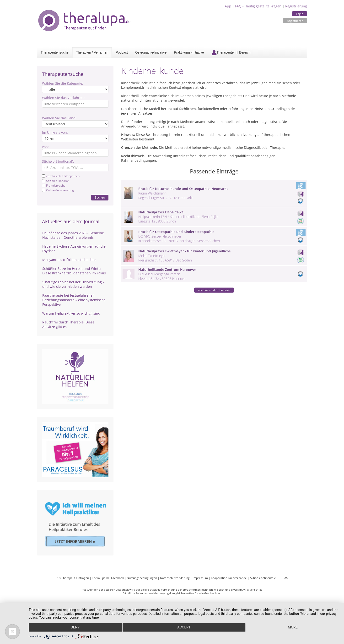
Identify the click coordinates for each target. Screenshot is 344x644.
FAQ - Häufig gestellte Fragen (258, 6)
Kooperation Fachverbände (229, 578)
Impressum (200, 578)
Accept (184, 627)
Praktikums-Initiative (189, 52)
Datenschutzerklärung (175, 578)
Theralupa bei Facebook (108, 578)
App (228, 6)
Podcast (122, 52)
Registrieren (295, 21)
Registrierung (296, 6)
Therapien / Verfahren (92, 52)
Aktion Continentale (263, 578)
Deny (75, 627)
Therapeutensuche (55, 52)
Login (300, 14)
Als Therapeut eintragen (73, 578)
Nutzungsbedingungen (142, 578)
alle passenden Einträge (214, 290)
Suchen (100, 197)
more (293, 627)
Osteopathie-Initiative (151, 52)
